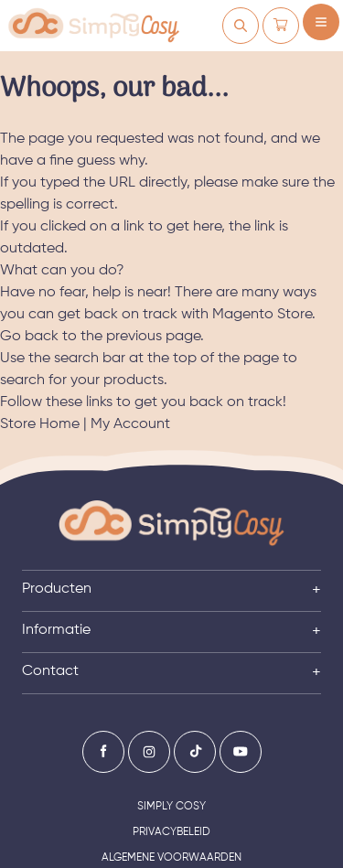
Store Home (40, 424)
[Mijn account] (241, 26)
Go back (29, 337)
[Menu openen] (321, 22)
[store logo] (94, 26)
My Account (130, 424)
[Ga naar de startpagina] (171, 524)
